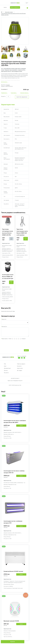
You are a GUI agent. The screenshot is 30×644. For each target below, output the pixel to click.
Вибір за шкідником (14, 7)
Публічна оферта (21, 365)
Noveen (8, 85)
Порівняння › (4, 93)
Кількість (3, 96)
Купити (13, 642)
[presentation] (13, 345)
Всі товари (20, 372)
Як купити (6, 374)
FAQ (5, 365)
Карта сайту (20, 370)
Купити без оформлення (22, 97)
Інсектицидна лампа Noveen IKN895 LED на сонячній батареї (8, 277)
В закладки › (14, 93)
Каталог (5, 7)
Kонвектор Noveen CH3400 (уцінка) (13, 573)
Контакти (19, 367)
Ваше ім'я (4, 319)
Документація (7, 370)
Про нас (6, 372)
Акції (5, 367)
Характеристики (8, 105)
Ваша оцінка (5, 340)
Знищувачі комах (9, 12)
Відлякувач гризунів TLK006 (11, 622)
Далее (26, 351)
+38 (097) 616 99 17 (15, 380)
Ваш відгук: (4, 327)
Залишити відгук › (25, 93)
